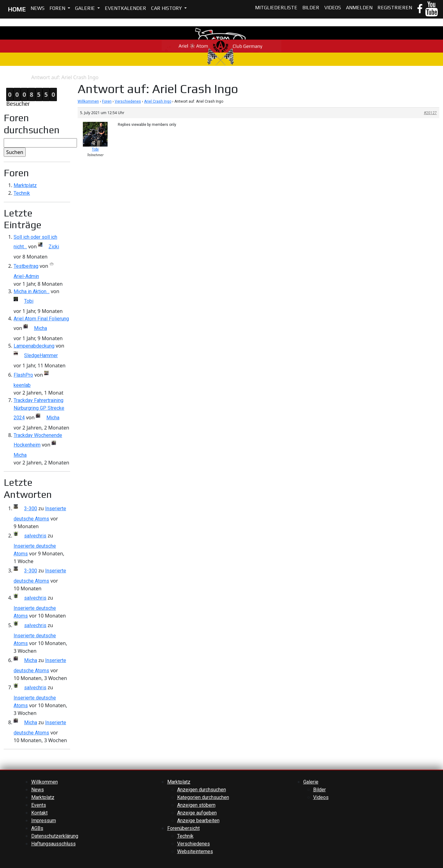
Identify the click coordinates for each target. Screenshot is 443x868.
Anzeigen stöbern (196, 805)
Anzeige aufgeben (197, 813)
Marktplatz (25, 185)
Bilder (311, 8)
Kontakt (39, 813)
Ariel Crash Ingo (158, 101)
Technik (22, 193)
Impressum (44, 821)
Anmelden (359, 8)
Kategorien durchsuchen (203, 797)
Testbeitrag (26, 266)
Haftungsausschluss (53, 844)
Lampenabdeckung (34, 346)
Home (6, 77)
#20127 (430, 113)
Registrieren (395, 8)
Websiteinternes (195, 851)
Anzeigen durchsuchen (202, 790)
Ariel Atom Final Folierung (41, 319)
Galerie (86, 8)
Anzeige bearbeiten (198, 821)
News (38, 8)
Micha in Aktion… (32, 291)
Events (39, 805)
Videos (333, 8)
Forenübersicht (183, 828)
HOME (17, 9)
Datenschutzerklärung (55, 836)
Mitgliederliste (276, 8)
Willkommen (88, 101)
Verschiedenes (128, 101)
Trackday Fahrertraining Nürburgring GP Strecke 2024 (39, 409)
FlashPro (23, 375)
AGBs (37, 828)
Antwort (22, 77)
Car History (167, 8)
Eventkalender (126, 8)
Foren (58, 8)
